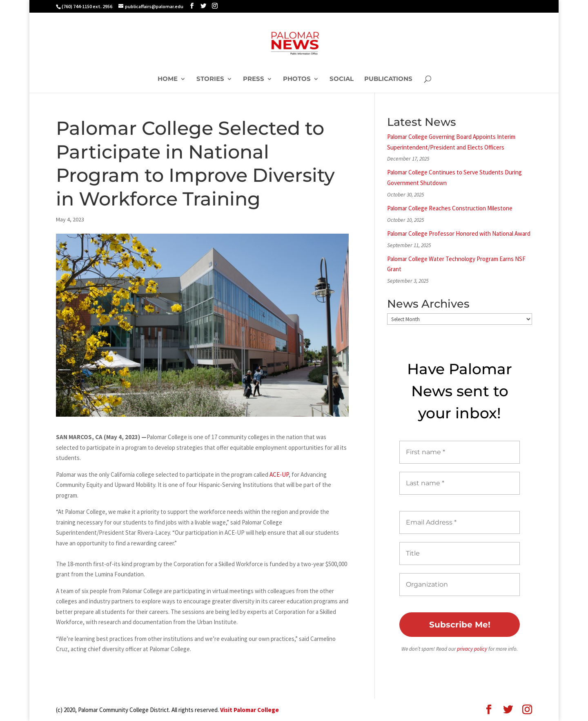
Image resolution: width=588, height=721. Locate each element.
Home (168, 79)
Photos (297, 79)
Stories (210, 79)
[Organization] (460, 585)
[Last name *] (460, 483)
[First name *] (460, 452)
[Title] (460, 554)
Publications (388, 79)
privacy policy (472, 649)
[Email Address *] (460, 522)
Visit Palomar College (249, 710)
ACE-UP (279, 474)
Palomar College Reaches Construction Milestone (450, 208)
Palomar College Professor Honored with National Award (459, 233)
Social (342, 79)
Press (254, 79)
